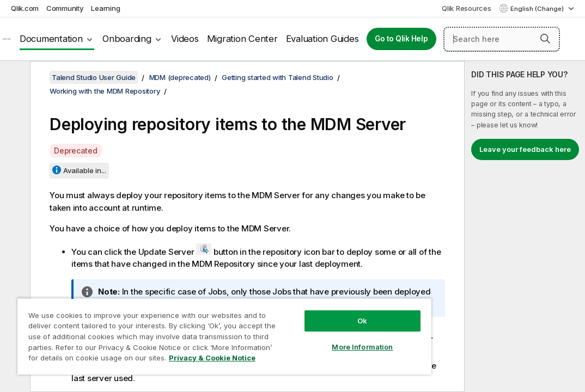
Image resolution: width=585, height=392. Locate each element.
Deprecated (76, 151)
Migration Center (242, 39)
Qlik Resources (467, 8)
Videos (185, 39)
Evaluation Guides (322, 39)
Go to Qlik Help (401, 39)
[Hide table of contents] (14, 78)
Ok (299, 302)
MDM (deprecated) (180, 77)
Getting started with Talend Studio (278, 77)
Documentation (51, 39)
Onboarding (127, 39)
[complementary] (525, 226)
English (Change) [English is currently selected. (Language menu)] (538, 9)
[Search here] (502, 39)
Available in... (85, 170)
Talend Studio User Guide (94, 77)
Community (65, 8)
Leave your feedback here (525, 149)
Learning (105, 8)
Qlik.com (25, 8)
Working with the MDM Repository (105, 91)
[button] (545, 39)
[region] (187, 327)
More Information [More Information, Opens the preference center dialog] (299, 328)
